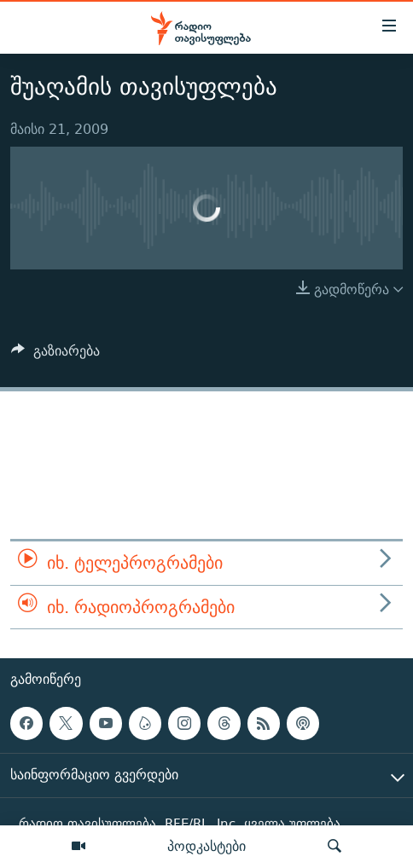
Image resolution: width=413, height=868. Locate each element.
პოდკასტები (206, 846)
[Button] (55, 355)
